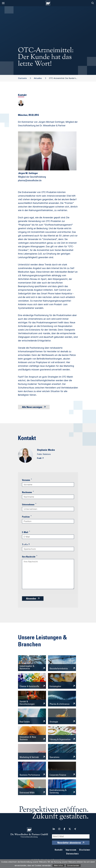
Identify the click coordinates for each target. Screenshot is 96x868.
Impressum (71, 850)
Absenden (31, 599)
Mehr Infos (58, 865)
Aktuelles (38, 78)
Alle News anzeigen (32, 407)
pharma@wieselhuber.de (30, 181)
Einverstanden (73, 865)
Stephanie (42, 450)
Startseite (22, 78)
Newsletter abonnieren (69, 843)
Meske (51, 450)
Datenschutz (72, 854)
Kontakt (59, 850)
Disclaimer (85, 850)
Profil (39, 458)
